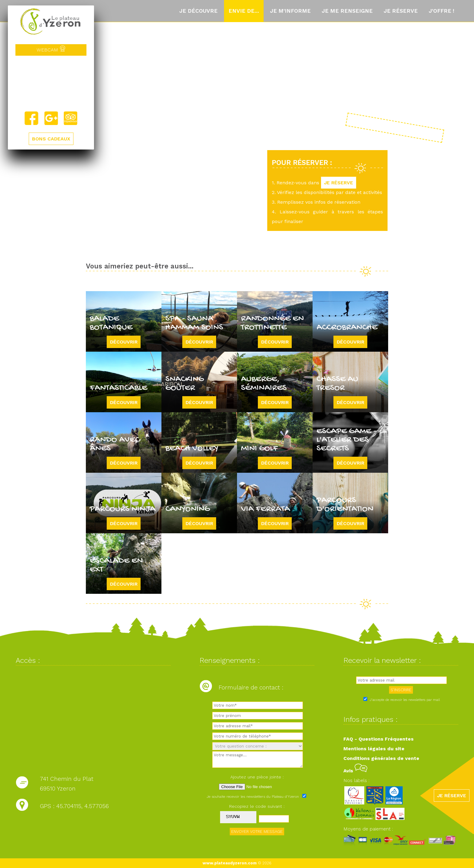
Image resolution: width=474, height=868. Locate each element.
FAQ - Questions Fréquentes (378, 739)
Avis (355, 771)
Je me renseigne (347, 11)
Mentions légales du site (374, 749)
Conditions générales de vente (381, 758)
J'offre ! (442, 11)
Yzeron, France (51, 83)
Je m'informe (290, 11)
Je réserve (401, 11)
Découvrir (124, 342)
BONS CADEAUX (51, 139)
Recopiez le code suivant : (257, 806)
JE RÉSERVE (339, 183)
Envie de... (244, 11)
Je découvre (198, 11)
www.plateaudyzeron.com (230, 863)
